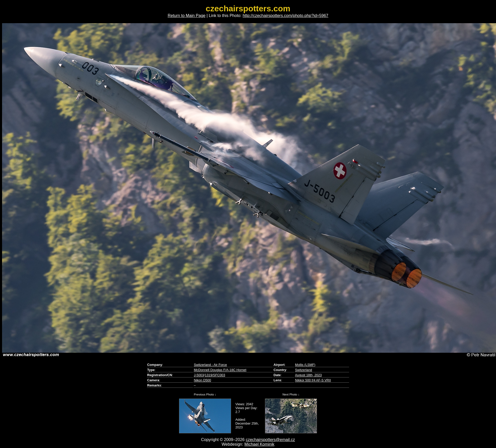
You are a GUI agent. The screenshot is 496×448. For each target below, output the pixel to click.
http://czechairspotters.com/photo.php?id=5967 (285, 16)
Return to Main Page (187, 16)
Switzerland (304, 370)
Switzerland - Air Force (210, 365)
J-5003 (199, 375)
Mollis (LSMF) (305, 365)
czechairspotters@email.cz (270, 440)
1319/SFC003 (215, 375)
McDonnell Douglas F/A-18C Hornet (220, 370)
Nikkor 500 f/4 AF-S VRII (313, 380)
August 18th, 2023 (308, 375)
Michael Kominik (259, 444)
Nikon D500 (202, 380)
